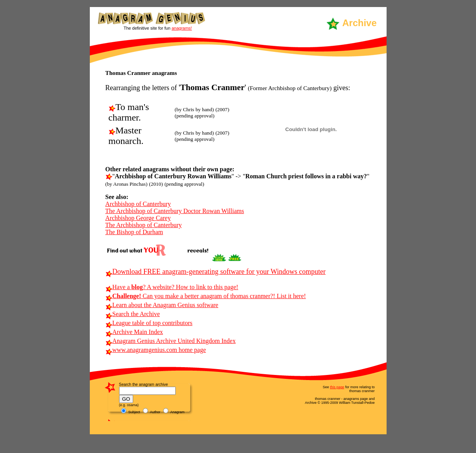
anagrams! (182, 28)
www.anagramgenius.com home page (156, 350)
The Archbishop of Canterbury (144, 225)
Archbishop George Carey (138, 218)
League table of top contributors (149, 323)
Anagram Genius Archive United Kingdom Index (171, 341)
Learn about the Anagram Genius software (162, 305)
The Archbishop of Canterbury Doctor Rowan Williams (175, 211)
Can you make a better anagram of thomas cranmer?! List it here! (206, 296)
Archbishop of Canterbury (138, 204)
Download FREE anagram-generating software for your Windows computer (216, 272)
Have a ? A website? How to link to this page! (172, 287)
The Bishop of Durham (134, 232)
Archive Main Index (134, 332)
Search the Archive (133, 314)
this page (337, 387)
